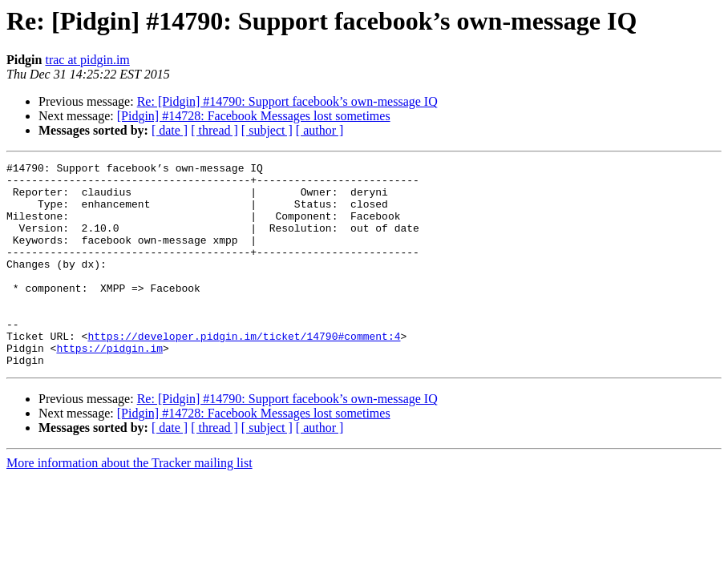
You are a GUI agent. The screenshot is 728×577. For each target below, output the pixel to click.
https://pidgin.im (109, 386)
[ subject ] (267, 130)
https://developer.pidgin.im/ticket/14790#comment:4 (244, 372)
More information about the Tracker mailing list (129, 504)
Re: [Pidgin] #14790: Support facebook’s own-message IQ (287, 101)
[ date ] (170, 130)
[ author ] (320, 130)
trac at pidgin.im (87, 60)
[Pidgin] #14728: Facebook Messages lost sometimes (254, 116)
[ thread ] (214, 130)
